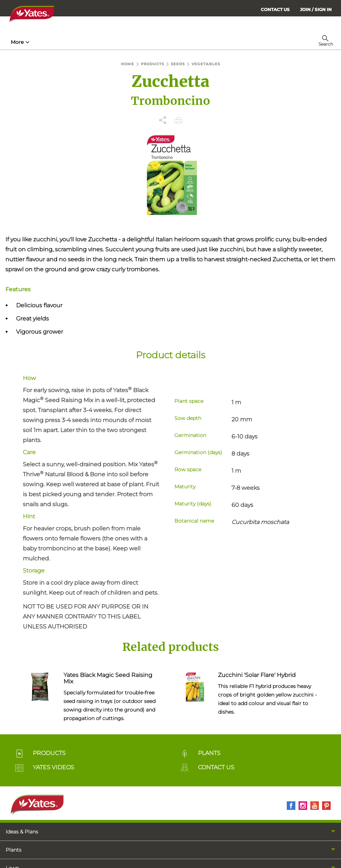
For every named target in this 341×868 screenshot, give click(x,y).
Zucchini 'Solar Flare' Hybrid (257, 675)
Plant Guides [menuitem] (141, 42)
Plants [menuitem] (14, 850)
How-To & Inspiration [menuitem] (40, 42)
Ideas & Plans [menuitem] (22, 832)
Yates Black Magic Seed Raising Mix (108, 678)
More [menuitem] (221, 42)
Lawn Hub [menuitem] (188, 42)
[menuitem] (316, 9)
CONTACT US (275, 9)
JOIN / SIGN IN (316, 9)
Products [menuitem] (96, 42)
